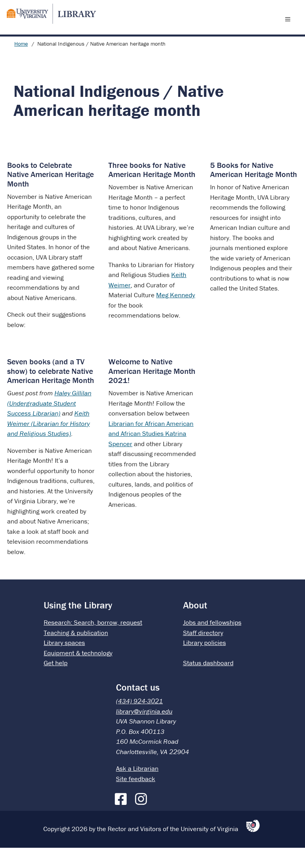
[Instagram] (143, 818)
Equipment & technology (78, 673)
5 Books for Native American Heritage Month (254, 190)
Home (21, 64)
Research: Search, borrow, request (93, 643)
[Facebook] (123, 818)
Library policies (205, 663)
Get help (56, 683)
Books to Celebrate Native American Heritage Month (50, 194)
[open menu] (290, 29)
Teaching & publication (76, 653)
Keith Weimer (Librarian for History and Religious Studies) (48, 444)
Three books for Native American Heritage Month (152, 190)
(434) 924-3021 (139, 721)
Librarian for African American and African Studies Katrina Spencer (151, 454)
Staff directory (203, 653)
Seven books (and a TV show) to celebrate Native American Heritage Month (51, 391)
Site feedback (136, 799)
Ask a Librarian (137, 789)
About (195, 625)
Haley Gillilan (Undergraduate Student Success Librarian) (49, 423)
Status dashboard (208, 683)
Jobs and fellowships (212, 643)
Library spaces (64, 663)
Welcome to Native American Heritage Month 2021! (152, 391)
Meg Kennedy (176, 315)
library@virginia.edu (144, 731)
